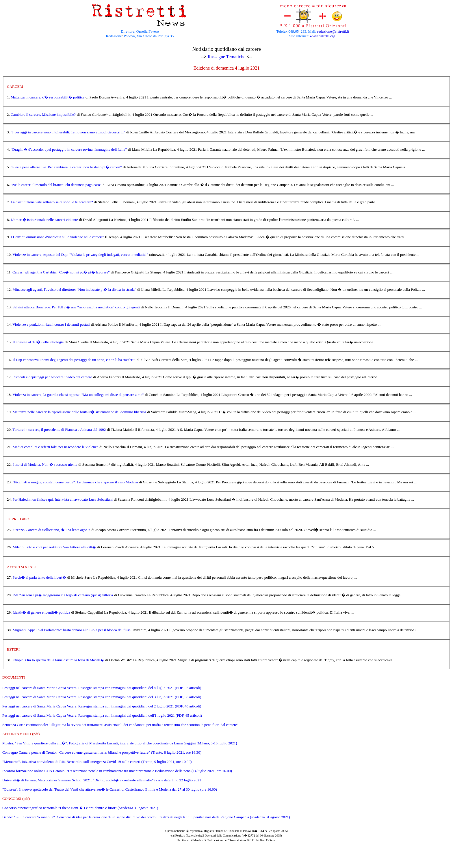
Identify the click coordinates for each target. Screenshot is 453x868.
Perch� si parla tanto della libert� (39, 577)
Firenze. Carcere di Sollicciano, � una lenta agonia (52, 530)
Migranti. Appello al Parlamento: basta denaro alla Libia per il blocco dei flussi (72, 630)
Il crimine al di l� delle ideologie (38, 342)
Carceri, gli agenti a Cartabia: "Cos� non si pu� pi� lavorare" (61, 272)
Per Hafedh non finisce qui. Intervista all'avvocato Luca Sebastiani (63, 499)
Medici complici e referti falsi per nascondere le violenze (56, 447)
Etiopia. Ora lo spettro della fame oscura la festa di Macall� (59, 660)
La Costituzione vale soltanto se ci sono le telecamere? (52, 202)
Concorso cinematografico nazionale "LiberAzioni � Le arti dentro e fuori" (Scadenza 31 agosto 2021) (80, 808)
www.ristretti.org (322, 36)
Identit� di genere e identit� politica (41, 612)
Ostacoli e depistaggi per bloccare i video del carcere (52, 377)
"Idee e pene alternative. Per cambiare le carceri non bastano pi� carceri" (66, 167)
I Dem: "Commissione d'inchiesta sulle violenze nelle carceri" (57, 237)
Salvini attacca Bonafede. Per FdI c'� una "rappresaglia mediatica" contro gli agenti (76, 307)
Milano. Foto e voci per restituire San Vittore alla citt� (54, 547)
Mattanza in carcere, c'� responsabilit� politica (48, 97)
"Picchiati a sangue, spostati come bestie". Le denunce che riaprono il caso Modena (75, 482)
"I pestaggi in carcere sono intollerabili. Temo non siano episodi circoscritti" (68, 132)
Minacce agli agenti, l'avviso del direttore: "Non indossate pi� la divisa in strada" (75, 289)
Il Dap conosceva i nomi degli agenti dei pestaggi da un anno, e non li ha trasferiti (74, 360)
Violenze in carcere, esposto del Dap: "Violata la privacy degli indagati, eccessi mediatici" (80, 255)
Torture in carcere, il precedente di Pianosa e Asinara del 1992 (59, 430)
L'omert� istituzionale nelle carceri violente (44, 220)
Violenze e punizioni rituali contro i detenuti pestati (51, 324)
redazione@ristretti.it (333, 31)
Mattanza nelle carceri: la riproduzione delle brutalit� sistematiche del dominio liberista (79, 412)
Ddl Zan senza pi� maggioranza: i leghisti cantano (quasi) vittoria (63, 595)
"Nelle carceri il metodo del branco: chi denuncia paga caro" (56, 185)
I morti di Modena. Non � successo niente (45, 464)
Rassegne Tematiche (227, 57)
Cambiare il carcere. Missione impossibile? (43, 114)
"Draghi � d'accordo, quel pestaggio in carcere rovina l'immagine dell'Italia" (69, 149)
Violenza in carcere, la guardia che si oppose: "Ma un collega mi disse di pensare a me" (78, 395)
